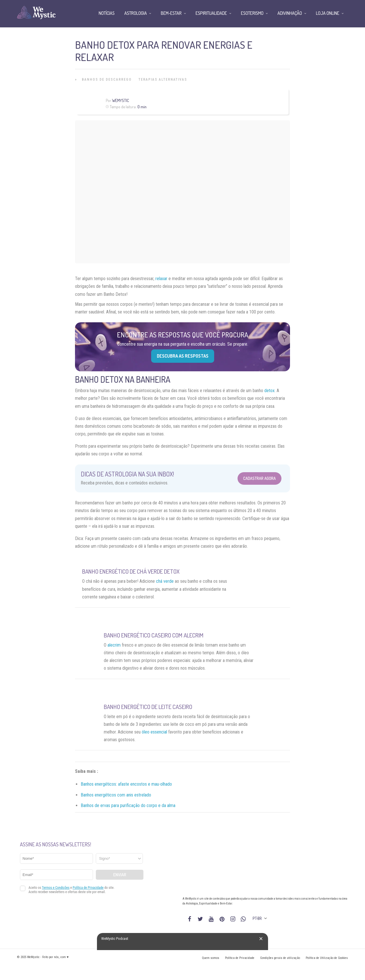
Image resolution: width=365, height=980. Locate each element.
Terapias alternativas (163, 80)
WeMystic (120, 100)
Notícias (107, 13)
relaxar (161, 279)
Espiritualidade (211, 13)
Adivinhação (290, 13)
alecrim (114, 645)
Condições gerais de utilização (280, 958)
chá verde (165, 581)
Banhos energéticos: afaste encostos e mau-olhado (126, 784)
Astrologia (136, 13)
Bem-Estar (171, 13)
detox (269, 391)
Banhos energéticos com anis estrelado (116, 795)
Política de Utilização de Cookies (327, 958)
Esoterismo (252, 13)
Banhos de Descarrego (107, 80)
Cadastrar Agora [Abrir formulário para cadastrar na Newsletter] (259, 478)
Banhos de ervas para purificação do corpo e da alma (128, 805)
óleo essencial (154, 732)
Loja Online (328, 13)
